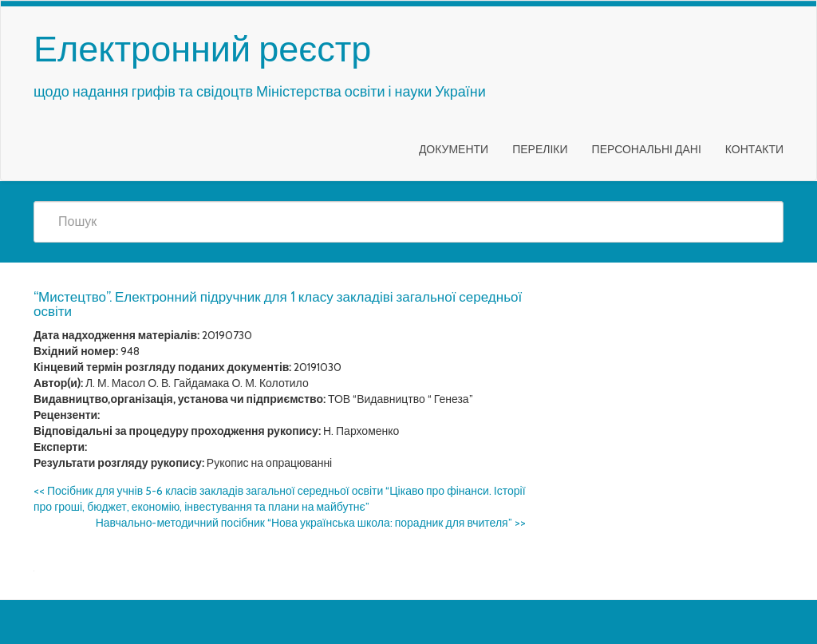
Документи (454, 149)
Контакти (754, 149)
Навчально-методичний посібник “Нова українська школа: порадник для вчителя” (311, 523)
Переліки (540, 149)
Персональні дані (647, 149)
